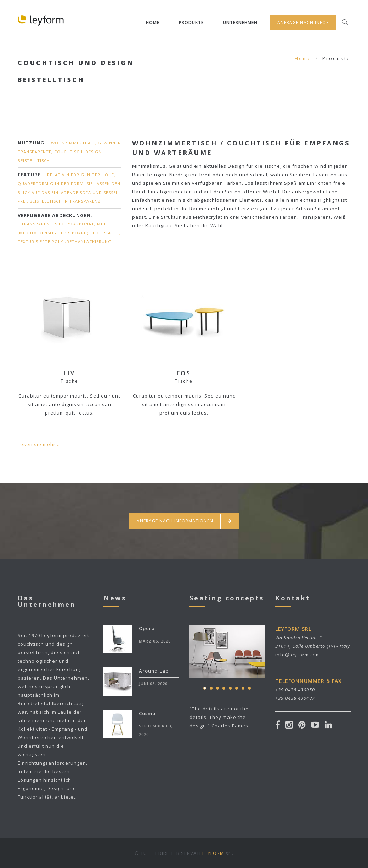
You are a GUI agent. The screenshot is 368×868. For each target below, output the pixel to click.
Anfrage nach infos (303, 22)
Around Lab (154, 671)
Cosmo (147, 713)
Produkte (191, 22)
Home (153, 22)
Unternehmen (240, 22)
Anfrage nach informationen (184, 521)
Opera (147, 628)
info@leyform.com (298, 655)
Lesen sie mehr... (39, 444)
